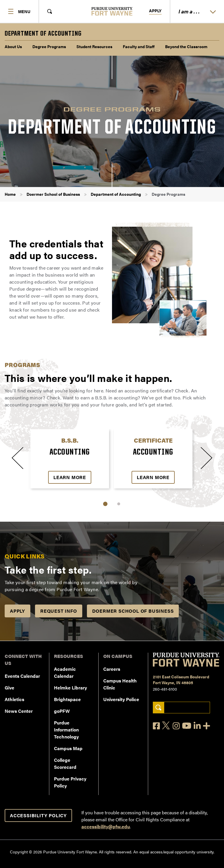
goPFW (62, 711)
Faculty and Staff (139, 46)
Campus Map (68, 748)
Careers (112, 669)
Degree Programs (49, 46)
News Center (19, 711)
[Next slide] (206, 458)
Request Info (59, 611)
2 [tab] (119, 504)
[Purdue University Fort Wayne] (112, 11)
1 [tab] (105, 504)
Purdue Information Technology (66, 730)
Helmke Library (70, 688)
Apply (155, 11)
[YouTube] (187, 726)
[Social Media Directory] (206, 726)
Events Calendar (22, 676)
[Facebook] (156, 726)
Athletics (14, 699)
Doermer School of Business (53, 194)
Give (9, 688)
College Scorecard (65, 763)
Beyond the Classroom (186, 46)
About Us (13, 46)
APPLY (17, 611)
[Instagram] (176, 726)
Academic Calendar (65, 672)
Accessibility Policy (38, 815)
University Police (121, 699)
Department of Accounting (116, 194)
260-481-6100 (165, 689)
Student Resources (94, 46)
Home (10, 194)
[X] (166, 726)
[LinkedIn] (197, 726)
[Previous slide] (17, 458)
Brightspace (67, 699)
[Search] (159, 708)
